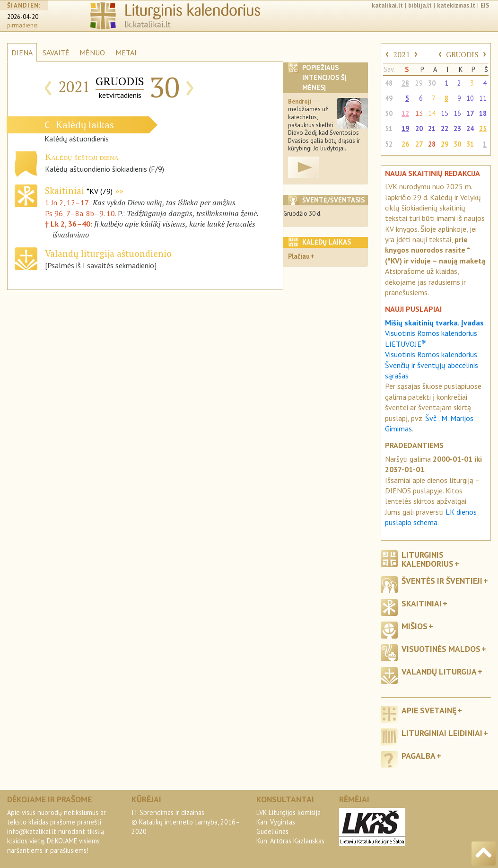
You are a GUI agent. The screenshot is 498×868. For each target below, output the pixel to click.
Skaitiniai (79, 190)
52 (389, 144)
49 (389, 98)
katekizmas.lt (456, 5)
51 (389, 128)
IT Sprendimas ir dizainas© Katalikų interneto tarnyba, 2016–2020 (186, 822)
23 (457, 128)
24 (470, 128)
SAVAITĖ (56, 53)
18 (483, 113)
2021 (402, 54)
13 (419, 113)
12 (405, 113)
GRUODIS (462, 54)
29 (419, 83)
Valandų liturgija (439, 671)
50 (389, 113)
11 (483, 98)
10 (470, 98)
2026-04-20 (23, 17)
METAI (126, 53)
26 (405, 144)
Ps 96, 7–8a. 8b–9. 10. (80, 213)
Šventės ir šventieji (442, 581)
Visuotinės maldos (441, 649)
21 (432, 128)
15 (445, 113)
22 (445, 128)
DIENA (22, 53)
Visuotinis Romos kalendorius (431, 354)
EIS (485, 5)
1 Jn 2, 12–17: (69, 202)
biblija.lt (420, 5)
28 (405, 83)
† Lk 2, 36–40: (70, 224)
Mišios (415, 626)
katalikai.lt (387, 5)
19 (405, 128)
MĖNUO (92, 53)
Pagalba (419, 756)
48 (389, 83)
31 (470, 144)
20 (419, 128)
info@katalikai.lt (32, 831)
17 (470, 113)
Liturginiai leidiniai (442, 733)
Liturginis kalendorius (428, 559)
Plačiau (299, 256)
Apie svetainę (429, 710)
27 (419, 144)
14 (432, 113)
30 (432, 83)
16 (457, 113)
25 (483, 128)
